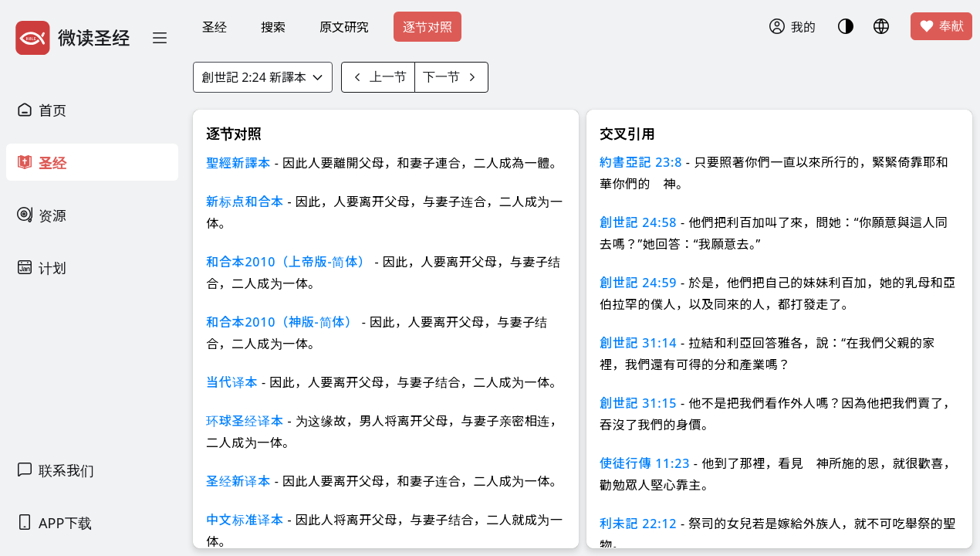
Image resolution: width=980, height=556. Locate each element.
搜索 (273, 27)
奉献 (941, 26)
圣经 (215, 27)
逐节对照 (427, 27)
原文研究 (344, 27)
